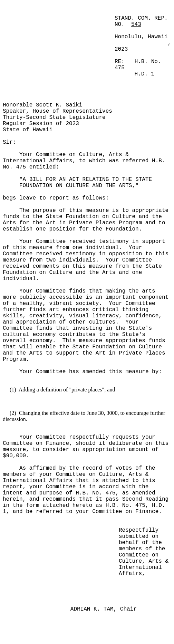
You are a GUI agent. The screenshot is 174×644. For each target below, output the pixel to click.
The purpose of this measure (66, 211)
